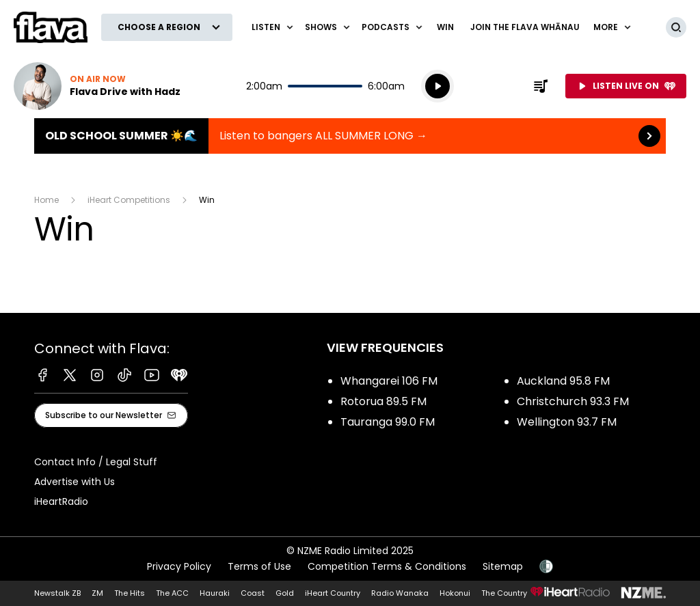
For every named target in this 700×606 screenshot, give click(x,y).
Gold (285, 593)
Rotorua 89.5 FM (383, 401)
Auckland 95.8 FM (563, 381)
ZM (97, 593)
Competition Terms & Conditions (387, 566)
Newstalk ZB (57, 593)
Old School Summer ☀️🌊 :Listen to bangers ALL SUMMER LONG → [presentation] (350, 136)
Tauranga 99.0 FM (388, 422)
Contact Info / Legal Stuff (96, 462)
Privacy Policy (179, 566)
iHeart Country (333, 593)
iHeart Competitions (129, 200)
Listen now (97, 86)
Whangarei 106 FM (389, 381)
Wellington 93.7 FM (567, 422)
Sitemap (503, 566)
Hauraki (215, 593)
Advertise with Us (75, 482)
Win (445, 27)
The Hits (130, 593)
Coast (253, 593)
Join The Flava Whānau (525, 27)
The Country (504, 593)
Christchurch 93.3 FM (573, 401)
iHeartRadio (61, 501)
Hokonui (455, 593)
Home (46, 200)
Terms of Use (259, 566)
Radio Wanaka (400, 593)
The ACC (172, 593)
